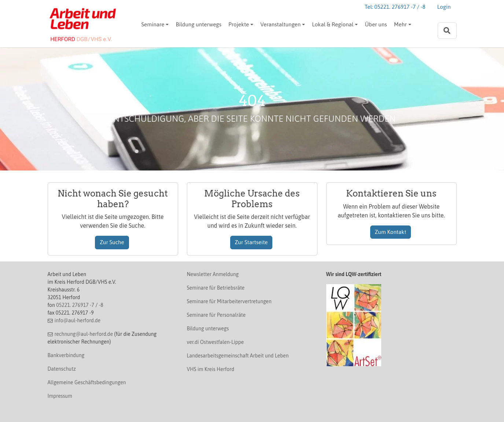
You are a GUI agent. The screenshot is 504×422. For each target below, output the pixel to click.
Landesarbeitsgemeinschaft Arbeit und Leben (238, 356)
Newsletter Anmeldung (213, 274)
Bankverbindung (66, 355)
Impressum (60, 396)
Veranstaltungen (280, 24)
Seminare (153, 24)
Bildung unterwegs (198, 24)
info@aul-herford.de (77, 320)
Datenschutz (62, 369)
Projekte (239, 24)
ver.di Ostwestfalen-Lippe (216, 342)
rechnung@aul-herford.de (84, 334)
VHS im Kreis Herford (211, 369)
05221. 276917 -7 (75, 305)
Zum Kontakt (391, 232)
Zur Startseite (251, 242)
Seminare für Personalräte (216, 315)
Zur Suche (112, 242)
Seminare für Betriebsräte (216, 288)
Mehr (400, 24)
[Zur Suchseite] (447, 31)
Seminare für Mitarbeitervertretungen (229, 301)
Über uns (376, 24)
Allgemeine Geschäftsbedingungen (87, 382)
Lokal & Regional (333, 24)
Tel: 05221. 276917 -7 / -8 (395, 7)
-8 (101, 305)
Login (444, 7)
